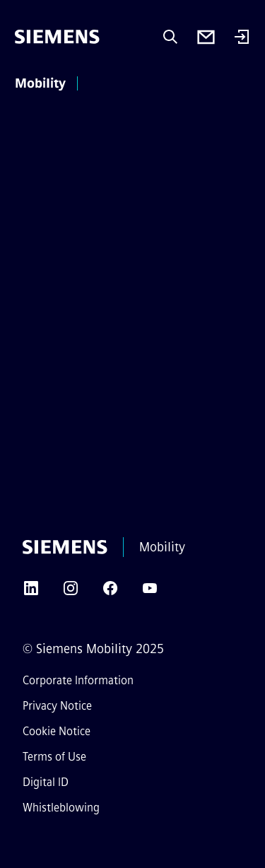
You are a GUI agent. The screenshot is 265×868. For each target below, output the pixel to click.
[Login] (242, 38)
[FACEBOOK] (110, 593)
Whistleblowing (61, 808)
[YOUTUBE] (150, 593)
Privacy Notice (57, 706)
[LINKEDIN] (31, 593)
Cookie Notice (57, 731)
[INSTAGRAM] (71, 593)
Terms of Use (54, 757)
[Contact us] (206, 37)
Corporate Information (78, 680)
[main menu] (105, 84)
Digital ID (46, 782)
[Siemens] (57, 37)
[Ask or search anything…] (170, 37)
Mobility (40, 83)
